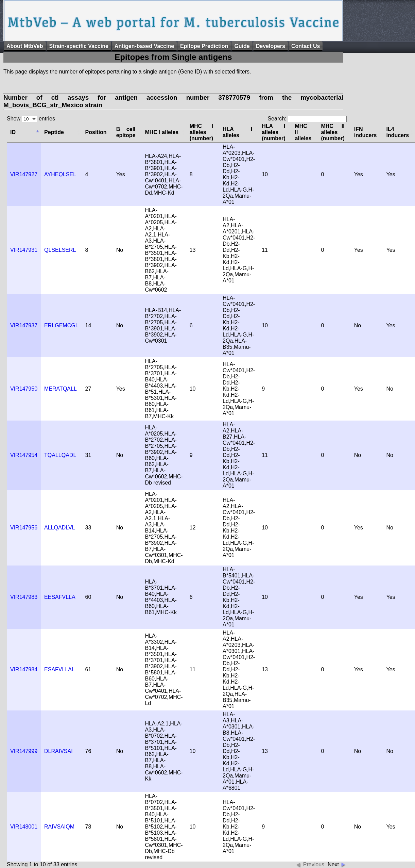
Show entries (31, 119)
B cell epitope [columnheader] (126, 132)
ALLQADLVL (59, 528)
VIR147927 (24, 174)
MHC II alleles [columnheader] (303, 132)
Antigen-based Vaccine (144, 46)
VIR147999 (24, 751)
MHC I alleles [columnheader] (162, 132)
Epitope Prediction (204, 46)
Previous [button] (314, 864)
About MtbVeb (25, 46)
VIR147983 (24, 597)
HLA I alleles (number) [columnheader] (273, 132)
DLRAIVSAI (58, 751)
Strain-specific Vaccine (79, 46)
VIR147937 (24, 325)
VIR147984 (24, 669)
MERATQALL (60, 389)
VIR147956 (24, 528)
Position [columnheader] (96, 132)
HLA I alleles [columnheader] (237, 132)
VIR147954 (24, 455)
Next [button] (333, 864)
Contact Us (306, 46)
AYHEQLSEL (60, 174)
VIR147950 (24, 389)
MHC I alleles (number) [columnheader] (201, 132)
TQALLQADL (60, 455)
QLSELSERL (60, 250)
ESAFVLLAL (59, 669)
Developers (271, 46)
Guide (242, 46)
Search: (307, 119)
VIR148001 (24, 827)
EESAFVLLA (60, 597)
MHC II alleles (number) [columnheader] (333, 132)
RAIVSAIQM (59, 827)
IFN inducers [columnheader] (366, 132)
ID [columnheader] (13, 132)
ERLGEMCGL (61, 325)
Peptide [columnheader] (54, 132)
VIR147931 (24, 250)
